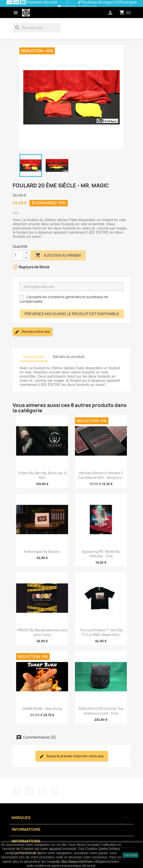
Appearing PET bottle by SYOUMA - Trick (101, 554)
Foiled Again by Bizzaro (42, 552)
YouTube (42, 791)
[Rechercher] (37, 28)
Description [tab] (34, 357)
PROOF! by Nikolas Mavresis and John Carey (42, 632)
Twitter (30, 791)
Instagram (55, 791)
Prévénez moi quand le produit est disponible (72, 314)
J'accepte (130, 855)
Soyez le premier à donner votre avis (72, 756)
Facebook (17, 791)
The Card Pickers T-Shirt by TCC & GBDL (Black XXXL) (101, 632)
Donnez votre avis (32, 332)
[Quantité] (18, 255)
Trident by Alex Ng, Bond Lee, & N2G (42, 475)
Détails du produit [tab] (69, 357)
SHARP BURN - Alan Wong (42, 709)
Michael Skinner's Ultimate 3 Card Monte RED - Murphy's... (101, 475)
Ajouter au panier (58, 255)
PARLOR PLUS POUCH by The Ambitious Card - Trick (101, 711)
